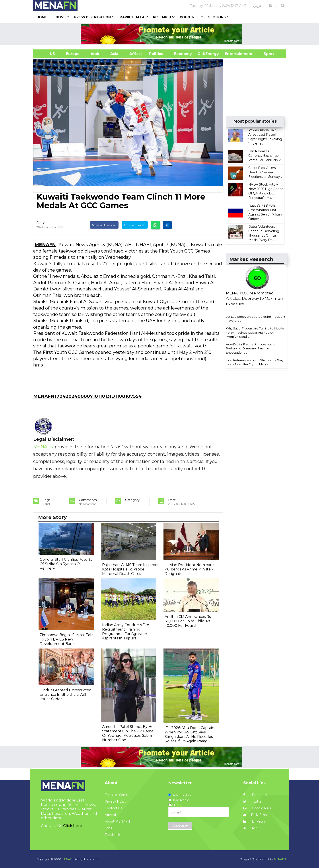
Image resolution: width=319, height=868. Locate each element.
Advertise (112, 815)
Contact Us (113, 808)
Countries (190, 17)
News (60, 17)
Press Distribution (92, 17)
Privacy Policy (116, 801)
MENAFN (45, 245)
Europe (73, 54)
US (47, 54)
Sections (217, 17)
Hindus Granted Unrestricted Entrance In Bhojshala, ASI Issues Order (66, 695)
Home (42, 17)
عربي (258, 6)
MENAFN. (68, 859)
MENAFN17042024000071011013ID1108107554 (87, 396)
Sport (266, 54)
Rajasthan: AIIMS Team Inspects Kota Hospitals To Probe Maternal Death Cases (130, 569)
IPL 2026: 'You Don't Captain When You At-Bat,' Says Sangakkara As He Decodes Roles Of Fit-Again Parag (189, 734)
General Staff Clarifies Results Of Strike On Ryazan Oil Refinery (66, 564)
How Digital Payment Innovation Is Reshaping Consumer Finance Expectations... (250, 348)
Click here (73, 826)
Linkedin (254, 821)
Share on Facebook (104, 225)
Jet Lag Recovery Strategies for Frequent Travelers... (256, 319)
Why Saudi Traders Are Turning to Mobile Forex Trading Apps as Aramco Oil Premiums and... (255, 332)
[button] (270, 6)
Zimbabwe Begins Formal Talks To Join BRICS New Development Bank (67, 639)
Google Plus (257, 808)
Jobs (108, 828)
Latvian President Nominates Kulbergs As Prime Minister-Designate (190, 569)
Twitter (253, 801)
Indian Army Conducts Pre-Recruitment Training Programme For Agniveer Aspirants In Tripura (126, 632)
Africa (134, 54)
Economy (183, 54)
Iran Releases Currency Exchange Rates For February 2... (266, 156)
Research (162, 17)
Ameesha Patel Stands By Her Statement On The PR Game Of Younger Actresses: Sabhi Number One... (129, 733)
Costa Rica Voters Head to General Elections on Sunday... (265, 172)
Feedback (112, 835)
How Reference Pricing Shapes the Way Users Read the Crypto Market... (255, 362)
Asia (114, 54)
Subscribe (180, 825)
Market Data (132, 17)
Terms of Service (118, 795)
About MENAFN (117, 821)
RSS (251, 828)
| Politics (155, 54)
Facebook (255, 795)
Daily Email (256, 815)
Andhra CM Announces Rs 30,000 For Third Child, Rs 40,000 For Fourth (188, 621)
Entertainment (232, 54)
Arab (95, 54)
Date (41, 223)
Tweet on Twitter (135, 225)
